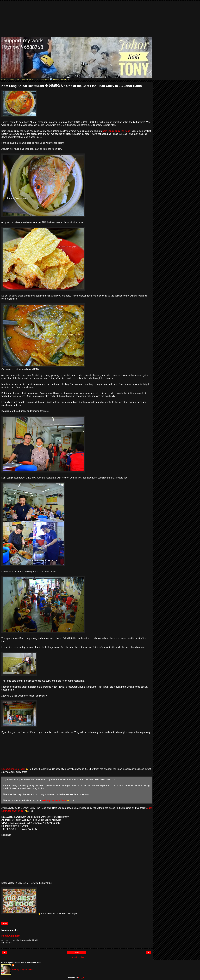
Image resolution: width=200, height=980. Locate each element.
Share (5, 923)
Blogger (81, 977)
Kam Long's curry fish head (116, 131)
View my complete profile (22, 970)
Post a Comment (11, 936)
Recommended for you (13, 769)
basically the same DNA (54, 800)
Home (77, 952)
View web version (77, 957)
